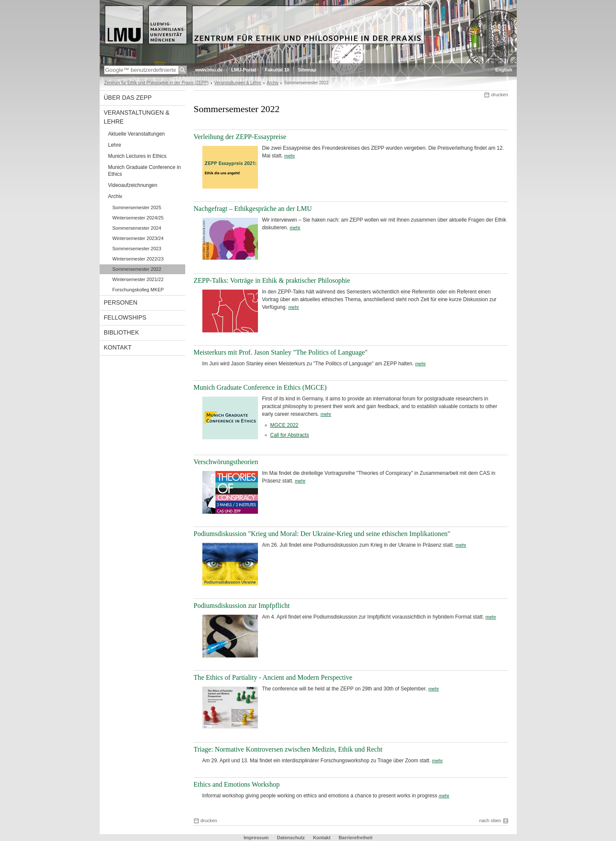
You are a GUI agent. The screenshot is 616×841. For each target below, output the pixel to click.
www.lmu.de (209, 70)
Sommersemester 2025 (137, 207)
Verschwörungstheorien (226, 462)
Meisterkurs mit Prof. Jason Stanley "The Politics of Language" (281, 352)
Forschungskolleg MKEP (138, 290)
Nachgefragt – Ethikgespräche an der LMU (253, 209)
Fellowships (125, 317)
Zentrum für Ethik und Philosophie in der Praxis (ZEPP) (157, 83)
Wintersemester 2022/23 (138, 259)
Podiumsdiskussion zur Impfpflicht (242, 606)
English (504, 70)
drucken (499, 95)
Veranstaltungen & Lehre (238, 83)
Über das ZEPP (128, 98)
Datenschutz (291, 838)
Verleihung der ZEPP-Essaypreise (240, 137)
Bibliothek (121, 332)
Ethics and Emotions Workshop (237, 784)
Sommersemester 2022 (137, 269)
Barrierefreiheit (356, 838)
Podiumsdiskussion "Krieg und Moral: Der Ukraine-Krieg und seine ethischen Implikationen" (322, 534)
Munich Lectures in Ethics (138, 156)
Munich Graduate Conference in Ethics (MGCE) (260, 387)
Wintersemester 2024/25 (138, 218)
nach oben (490, 820)
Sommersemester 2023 (137, 249)
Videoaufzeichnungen (133, 185)
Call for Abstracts (290, 435)
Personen (121, 302)
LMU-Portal (244, 70)
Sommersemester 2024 (137, 228)
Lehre (115, 145)
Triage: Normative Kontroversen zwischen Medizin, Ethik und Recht (288, 749)
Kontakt (118, 347)
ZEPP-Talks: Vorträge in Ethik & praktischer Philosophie (272, 280)
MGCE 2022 (284, 425)
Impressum (257, 838)
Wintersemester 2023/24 (138, 238)
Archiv (273, 83)
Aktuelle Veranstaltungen (137, 134)
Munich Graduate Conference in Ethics (145, 171)
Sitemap (307, 70)
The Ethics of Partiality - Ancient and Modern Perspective (273, 677)
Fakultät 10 (277, 70)
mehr (290, 156)
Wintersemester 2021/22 (138, 279)
